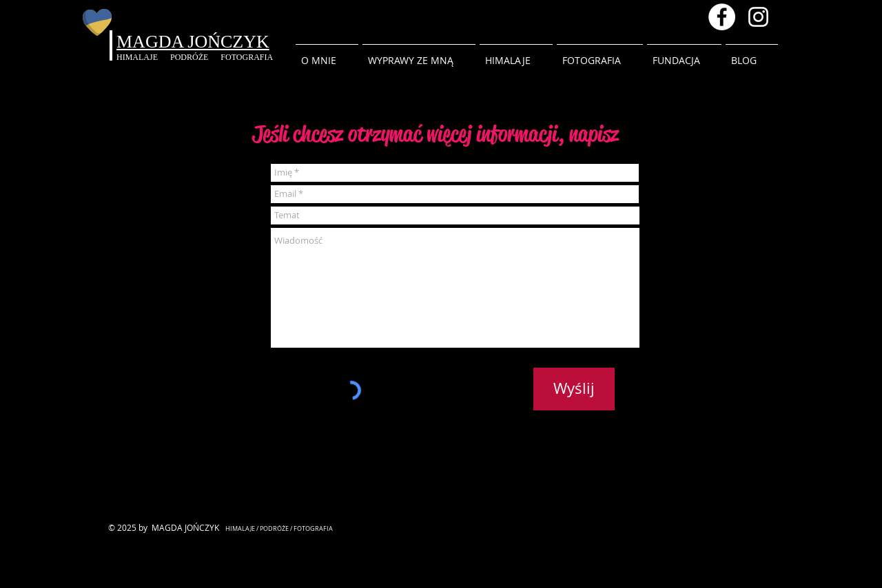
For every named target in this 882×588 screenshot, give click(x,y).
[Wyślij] (574, 389)
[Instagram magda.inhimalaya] (758, 17)
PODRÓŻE (195, 57)
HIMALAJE (143, 57)
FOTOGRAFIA (247, 57)
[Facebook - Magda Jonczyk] (722, 17)
